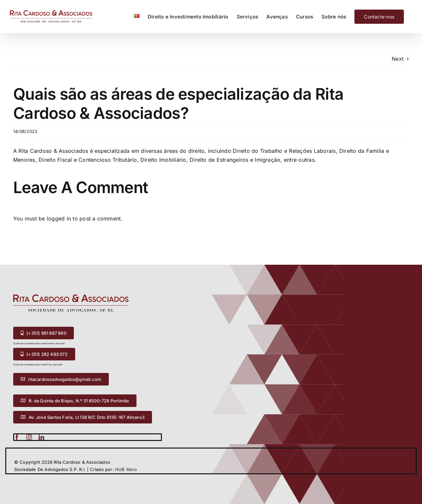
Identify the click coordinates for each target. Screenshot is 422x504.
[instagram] (29, 437)
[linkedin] (41, 437)
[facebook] (17, 437)
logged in (59, 218)
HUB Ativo (126, 469)
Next (398, 59)
